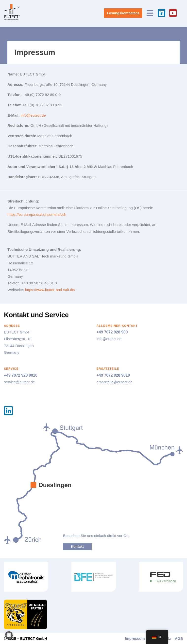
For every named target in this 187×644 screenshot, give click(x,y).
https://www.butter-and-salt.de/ (50, 290)
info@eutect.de (33, 115)
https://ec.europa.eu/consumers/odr (37, 214)
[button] (9, 635)
